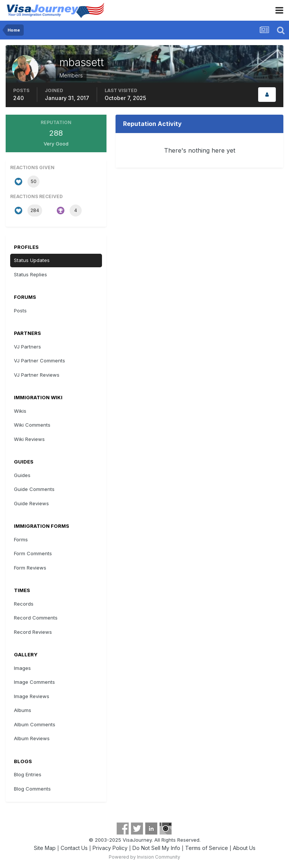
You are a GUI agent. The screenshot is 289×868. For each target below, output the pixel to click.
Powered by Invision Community (144, 857)
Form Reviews (30, 568)
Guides (22, 475)
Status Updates (32, 260)
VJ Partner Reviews (37, 375)
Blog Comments (32, 789)
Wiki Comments (32, 425)
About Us (244, 848)
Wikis (20, 411)
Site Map (45, 848)
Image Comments (34, 682)
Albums (23, 710)
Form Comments (33, 553)
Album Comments (35, 724)
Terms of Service (207, 848)
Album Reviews (32, 738)
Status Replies (30, 274)
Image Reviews (32, 696)
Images (22, 668)
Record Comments (36, 618)
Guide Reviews (31, 503)
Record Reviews (33, 632)
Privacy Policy (110, 848)
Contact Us (74, 848)
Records (24, 604)
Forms (21, 539)
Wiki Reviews (29, 439)
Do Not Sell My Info (156, 848)
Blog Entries (28, 774)
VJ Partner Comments (40, 361)
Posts (20, 311)
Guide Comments (34, 489)
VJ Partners (27, 347)
